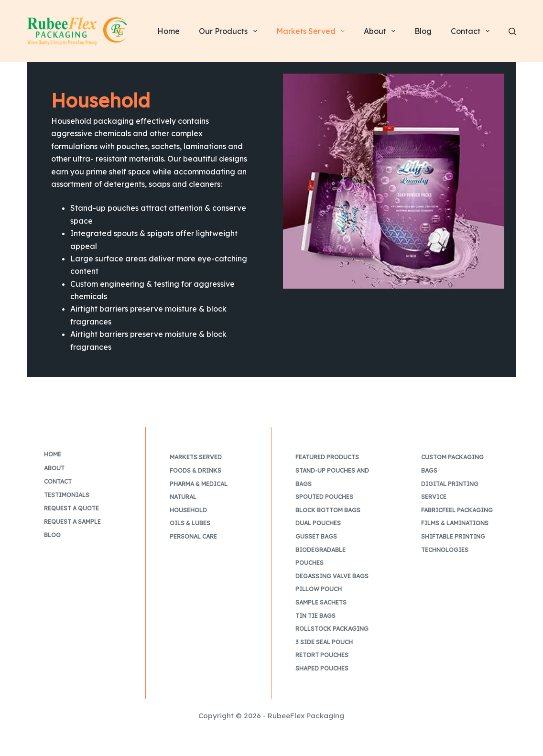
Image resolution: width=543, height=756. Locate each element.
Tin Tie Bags (315, 616)
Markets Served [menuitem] (312, 31)
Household (188, 510)
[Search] (512, 31)
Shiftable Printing (453, 536)
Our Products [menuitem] (230, 31)
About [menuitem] (381, 31)
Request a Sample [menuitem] (72, 522)
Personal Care (193, 536)
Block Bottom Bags (328, 510)
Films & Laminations (455, 523)
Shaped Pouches (322, 668)
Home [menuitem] (168, 31)
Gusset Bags (316, 536)
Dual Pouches (318, 523)
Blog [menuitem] (423, 31)
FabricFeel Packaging (457, 510)
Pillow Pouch (319, 589)
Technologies (445, 550)
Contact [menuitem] (472, 31)
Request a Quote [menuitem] (71, 508)
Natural (183, 497)
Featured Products (327, 457)
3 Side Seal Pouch (324, 642)
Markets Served (196, 457)
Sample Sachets (321, 602)
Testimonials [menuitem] (67, 495)
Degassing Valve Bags (332, 576)
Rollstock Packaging (332, 629)
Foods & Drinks (195, 470)
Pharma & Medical (199, 484)
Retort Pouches (322, 655)
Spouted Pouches (324, 497)
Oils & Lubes (190, 523)
